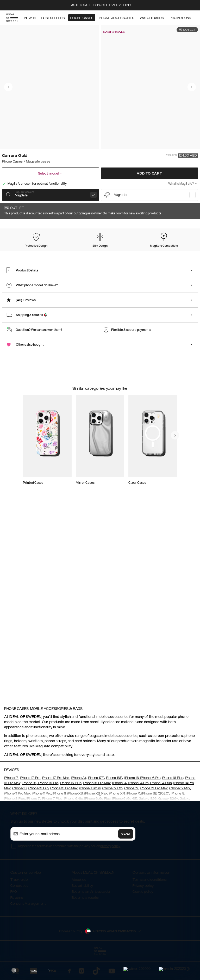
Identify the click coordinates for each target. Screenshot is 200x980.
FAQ (14, 900)
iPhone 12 (131, 797)
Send (126, 842)
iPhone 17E (96, 786)
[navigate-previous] (181, 466)
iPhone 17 (11, 786)
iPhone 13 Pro (38, 797)
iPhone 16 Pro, (150, 786)
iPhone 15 (29, 791)
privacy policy (110, 854)
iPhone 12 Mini (180, 797)
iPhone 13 (19, 797)
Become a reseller (85, 906)
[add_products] (65, 497)
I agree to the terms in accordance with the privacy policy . (69, 854)
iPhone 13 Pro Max (64, 797)
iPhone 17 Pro (30, 786)
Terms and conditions (150, 888)
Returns (17, 906)
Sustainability (82, 894)
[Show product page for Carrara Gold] (15, 252)
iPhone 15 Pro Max (97, 791)
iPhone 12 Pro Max (154, 797)
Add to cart (149, 173)
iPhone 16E (114, 786)
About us (79, 888)
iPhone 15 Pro (48, 791)
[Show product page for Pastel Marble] (42, 252)
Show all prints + (185, 226)
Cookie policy (143, 900)
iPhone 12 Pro (113, 797)
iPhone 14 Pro (138, 791)
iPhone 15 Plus (71, 791)
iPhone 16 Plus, (173, 786)
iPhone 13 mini (90, 797)
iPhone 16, (132, 786)
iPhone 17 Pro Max (56, 786)
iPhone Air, (79, 786)
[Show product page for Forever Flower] (69, 252)
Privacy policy (143, 894)
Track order (20, 888)
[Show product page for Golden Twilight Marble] (96, 252)
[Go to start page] (12, 18)
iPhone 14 (119, 791)
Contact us (19, 894)
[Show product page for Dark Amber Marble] (177, 252)
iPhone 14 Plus (161, 791)
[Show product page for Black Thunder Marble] (150, 252)
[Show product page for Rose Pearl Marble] (123, 252)
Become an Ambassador (91, 900)
